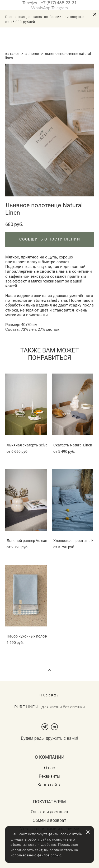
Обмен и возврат (49, 820)
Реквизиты (49, 776)
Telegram (60, 8)
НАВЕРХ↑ (50, 695)
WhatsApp (41, 8)
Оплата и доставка (49, 812)
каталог (12, 54)
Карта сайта (49, 785)
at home (32, 54)
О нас (49, 768)
